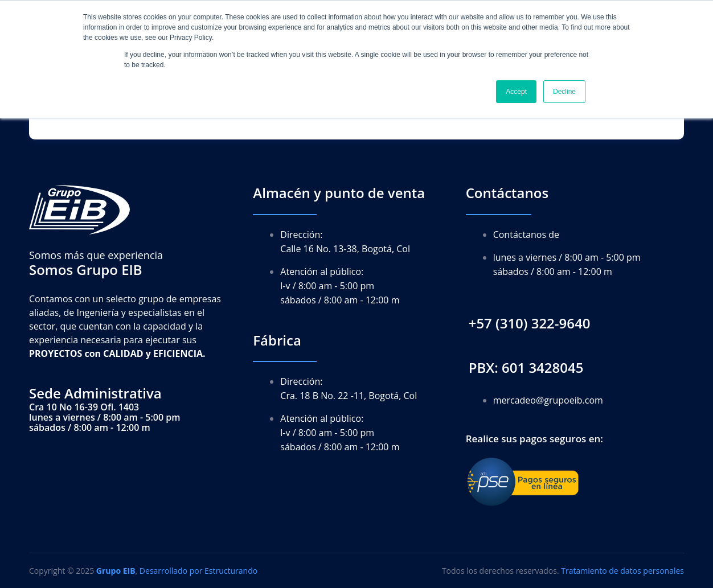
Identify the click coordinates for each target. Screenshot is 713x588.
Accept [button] (516, 92)
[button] (530, 324)
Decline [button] (564, 92)
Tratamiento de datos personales (622, 571)
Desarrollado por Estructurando (198, 571)
